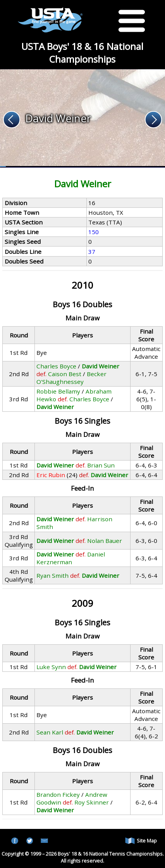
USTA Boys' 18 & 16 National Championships (82, 53)
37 (92, 252)
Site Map (141, 841)
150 (94, 232)
